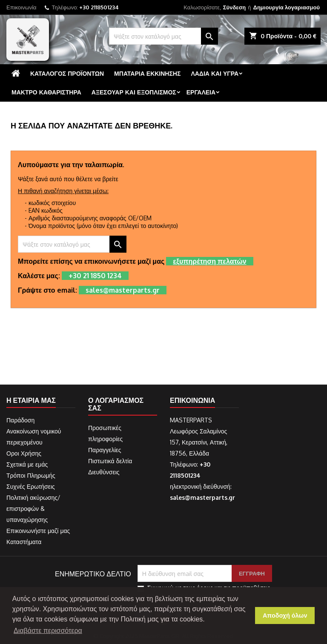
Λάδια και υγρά (215, 73)
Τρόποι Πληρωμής (31, 475)
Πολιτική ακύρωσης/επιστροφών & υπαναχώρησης (33, 509)
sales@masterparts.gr (202, 497)
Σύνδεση (235, 7)
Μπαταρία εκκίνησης (147, 73)
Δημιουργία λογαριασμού (287, 7)
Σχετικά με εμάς (27, 464)
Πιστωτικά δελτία (110, 461)
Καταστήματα (24, 542)
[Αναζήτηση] (163, 36)
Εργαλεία (201, 92)
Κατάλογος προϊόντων (67, 73)
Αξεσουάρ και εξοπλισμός (134, 92)
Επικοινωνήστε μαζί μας (38, 531)
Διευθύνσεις (104, 472)
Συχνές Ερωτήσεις (31, 486)
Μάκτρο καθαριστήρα (46, 92)
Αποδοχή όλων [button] (285, 616)
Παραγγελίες (105, 450)
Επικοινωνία (22, 7)
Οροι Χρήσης (24, 453)
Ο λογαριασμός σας (116, 404)
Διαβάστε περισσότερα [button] (48, 631)
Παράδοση (20, 420)
